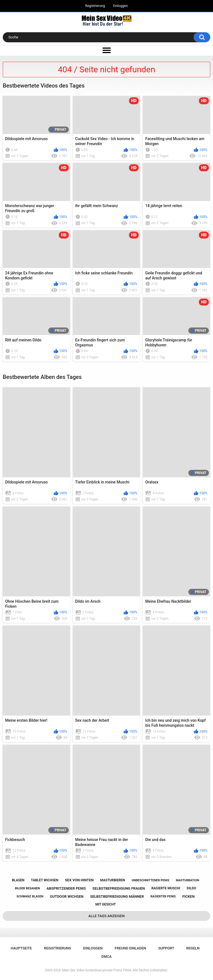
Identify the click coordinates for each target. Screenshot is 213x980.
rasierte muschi (166, 888)
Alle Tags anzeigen (107, 916)
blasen (18, 880)
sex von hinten (79, 880)
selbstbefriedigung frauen (119, 888)
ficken (188, 896)
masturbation (187, 880)
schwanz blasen (30, 896)
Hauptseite (21, 948)
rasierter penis (163, 896)
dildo (191, 888)
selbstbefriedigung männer (117, 896)
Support (166, 948)
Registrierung (95, 6)
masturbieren (113, 880)
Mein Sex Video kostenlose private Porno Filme (97, 970)
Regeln (193, 948)
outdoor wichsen (67, 896)
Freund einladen (130, 948)
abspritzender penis (66, 888)
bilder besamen (27, 888)
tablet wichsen (45, 880)
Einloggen (121, 6)
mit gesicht (106, 904)
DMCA (107, 957)
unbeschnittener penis (150, 880)
